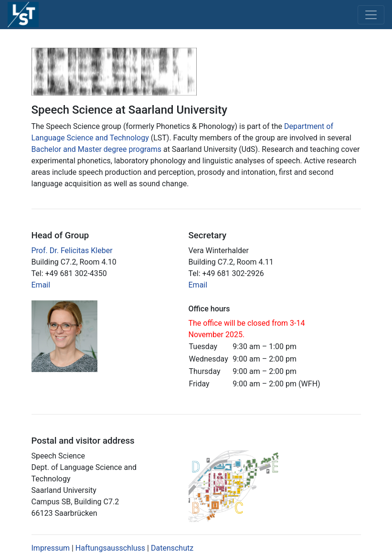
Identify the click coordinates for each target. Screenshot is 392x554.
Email (41, 285)
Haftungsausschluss (110, 548)
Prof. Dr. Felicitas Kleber (72, 250)
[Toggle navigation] (371, 15)
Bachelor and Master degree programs (96, 149)
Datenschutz (172, 548)
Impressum (51, 548)
